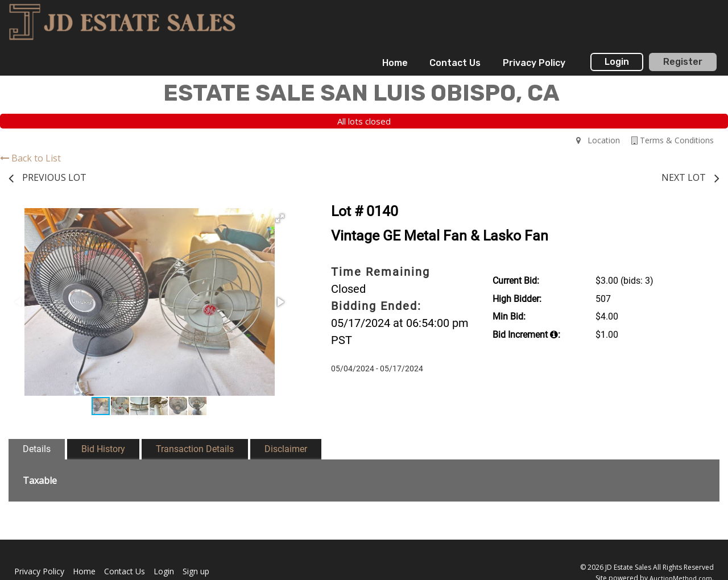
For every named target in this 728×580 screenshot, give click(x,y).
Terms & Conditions (673, 140)
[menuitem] (395, 63)
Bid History (103, 449)
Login (617, 62)
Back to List (30, 158)
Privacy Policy (534, 63)
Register (683, 62)
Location (598, 140)
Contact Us (455, 63)
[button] (280, 218)
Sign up (196, 571)
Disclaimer (286, 449)
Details (37, 449)
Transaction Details (195, 449)
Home (395, 63)
